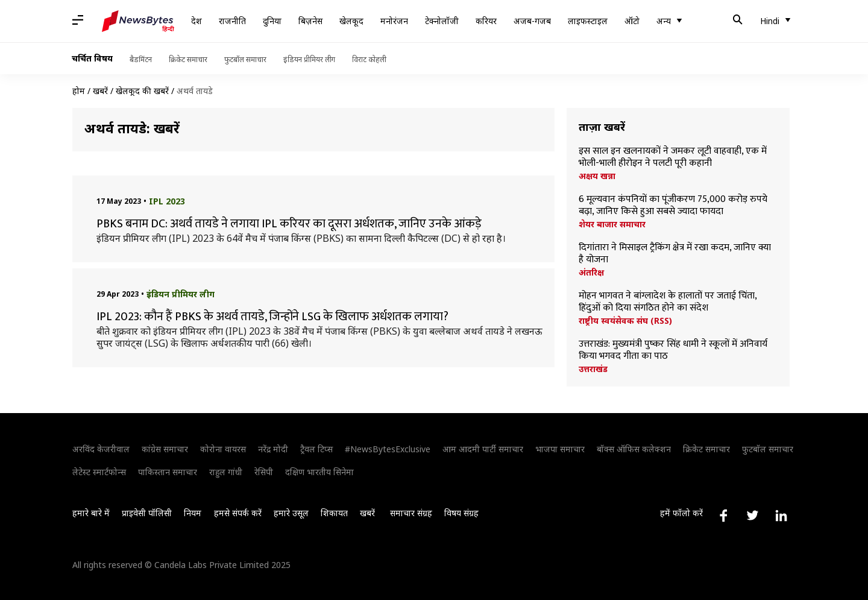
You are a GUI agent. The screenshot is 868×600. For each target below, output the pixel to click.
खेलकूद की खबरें (142, 91)
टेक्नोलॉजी (442, 21)
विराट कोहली (369, 59)
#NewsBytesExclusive (388, 449)
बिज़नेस (310, 21)
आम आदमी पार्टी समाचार (483, 449)
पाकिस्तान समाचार (168, 472)
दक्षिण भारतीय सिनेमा (319, 472)
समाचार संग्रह (411, 513)
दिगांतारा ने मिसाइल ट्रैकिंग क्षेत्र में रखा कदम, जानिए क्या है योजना (675, 254)
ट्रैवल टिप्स (316, 449)
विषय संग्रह (461, 513)
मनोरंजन (394, 21)
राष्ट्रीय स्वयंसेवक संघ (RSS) (625, 321)
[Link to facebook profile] (723, 516)
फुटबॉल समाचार (245, 59)
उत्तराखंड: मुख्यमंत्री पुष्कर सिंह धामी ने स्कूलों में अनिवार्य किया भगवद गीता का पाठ (673, 350)
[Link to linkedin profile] (781, 516)
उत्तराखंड (593, 369)
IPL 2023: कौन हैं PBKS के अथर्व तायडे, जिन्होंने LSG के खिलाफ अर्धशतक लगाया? (272, 317)
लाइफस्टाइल (588, 21)
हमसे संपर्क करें (238, 513)
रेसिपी (264, 472)
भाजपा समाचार (560, 449)
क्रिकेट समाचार (188, 59)
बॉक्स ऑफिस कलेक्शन (634, 449)
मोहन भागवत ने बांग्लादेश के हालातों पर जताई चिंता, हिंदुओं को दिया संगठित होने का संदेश (668, 302)
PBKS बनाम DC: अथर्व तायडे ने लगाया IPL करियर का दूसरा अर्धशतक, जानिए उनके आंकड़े (290, 224)
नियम (193, 513)
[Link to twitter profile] (752, 516)
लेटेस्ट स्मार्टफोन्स (99, 472)
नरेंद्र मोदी (273, 449)
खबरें (100, 91)
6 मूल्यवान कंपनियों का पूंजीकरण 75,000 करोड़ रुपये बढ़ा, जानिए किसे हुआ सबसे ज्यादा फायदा (673, 206)
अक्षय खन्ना (597, 176)
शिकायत (334, 513)
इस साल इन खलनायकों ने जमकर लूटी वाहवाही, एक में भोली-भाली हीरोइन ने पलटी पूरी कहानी (673, 157)
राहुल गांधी (226, 472)
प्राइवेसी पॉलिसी (147, 513)
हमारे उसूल (291, 513)
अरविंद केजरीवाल (101, 449)
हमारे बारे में (91, 513)
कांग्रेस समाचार (165, 449)
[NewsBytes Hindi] (138, 21)
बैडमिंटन (141, 59)
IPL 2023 (167, 201)
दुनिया (272, 21)
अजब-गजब (532, 21)
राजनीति (232, 21)
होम (79, 91)
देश (197, 21)
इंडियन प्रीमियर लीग (309, 59)
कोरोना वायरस (223, 449)
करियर (486, 21)
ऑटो (632, 21)
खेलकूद (351, 21)
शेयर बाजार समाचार (612, 224)
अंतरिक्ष (591, 273)
